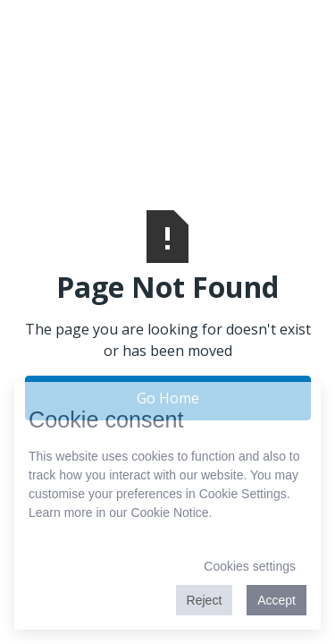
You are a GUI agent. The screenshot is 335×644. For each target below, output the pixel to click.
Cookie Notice (169, 513)
